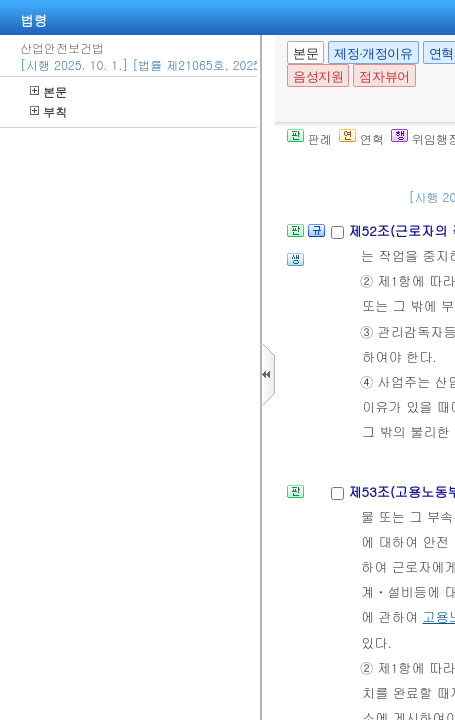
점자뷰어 (384, 76)
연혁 (361, 138)
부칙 (48, 111)
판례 (309, 138)
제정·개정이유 (373, 53)
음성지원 (318, 76)
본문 (48, 91)
